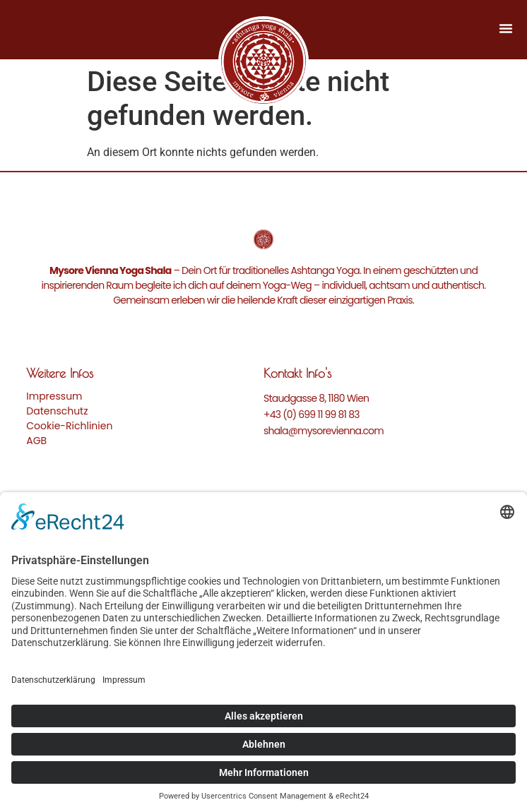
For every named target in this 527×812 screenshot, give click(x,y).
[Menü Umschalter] (506, 28)
